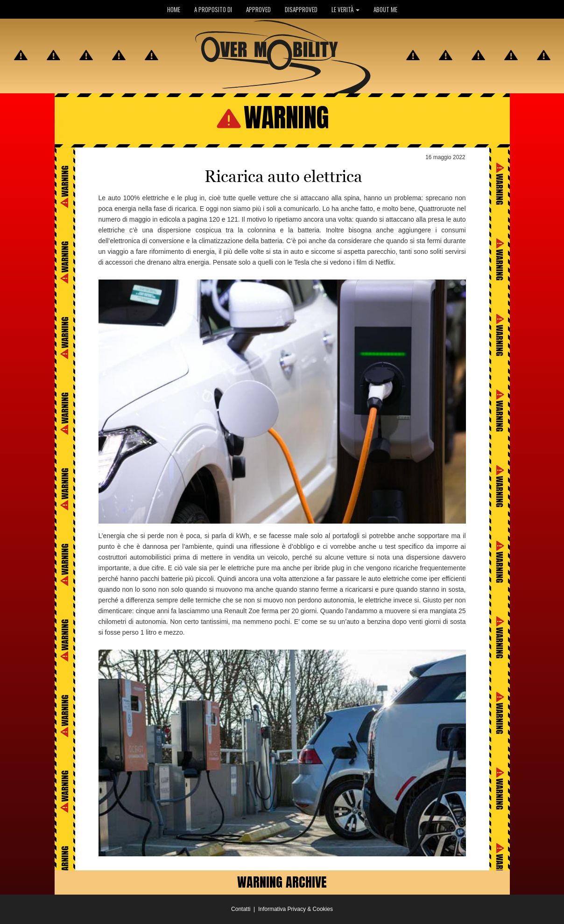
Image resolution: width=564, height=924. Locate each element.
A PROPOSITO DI (213, 9)
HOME (174, 9)
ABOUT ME (385, 9)
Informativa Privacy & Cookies (296, 909)
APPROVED (258, 9)
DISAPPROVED (301, 9)
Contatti (241, 909)
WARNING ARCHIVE (282, 882)
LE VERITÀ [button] (345, 9)
